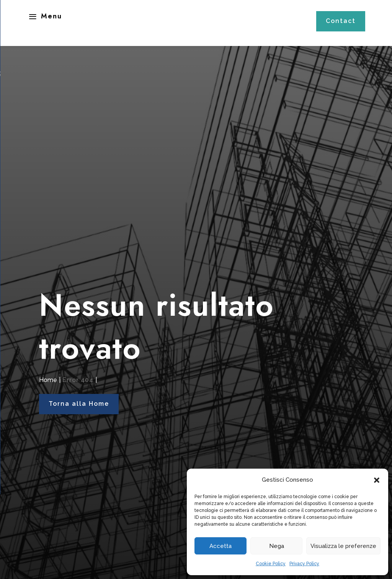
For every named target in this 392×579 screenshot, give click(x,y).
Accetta (220, 546)
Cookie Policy (271, 564)
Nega (277, 546)
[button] (377, 480)
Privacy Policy (304, 564)
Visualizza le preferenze (343, 546)
